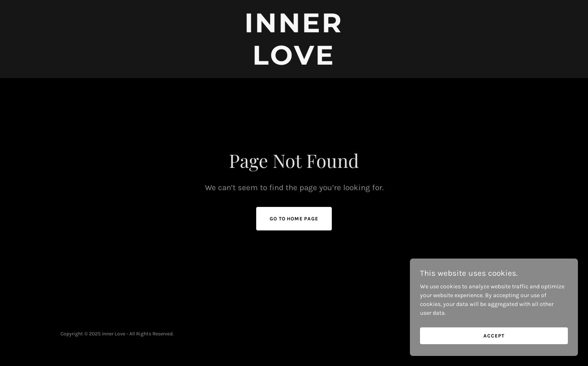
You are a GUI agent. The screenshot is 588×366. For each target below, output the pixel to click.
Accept (494, 353)
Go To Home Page (294, 219)
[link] (294, 63)
